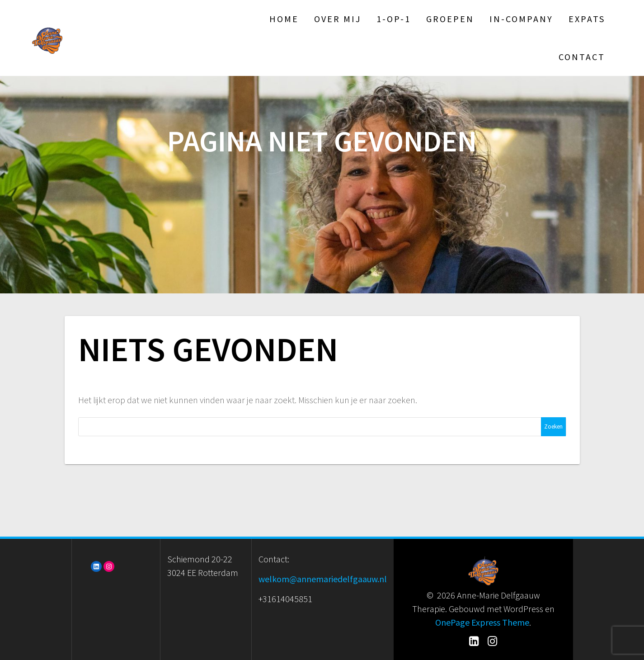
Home (284, 19)
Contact (582, 57)
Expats (587, 19)
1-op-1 (394, 19)
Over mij (338, 19)
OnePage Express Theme (482, 622)
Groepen (450, 19)
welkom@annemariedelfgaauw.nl (323, 579)
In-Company (521, 19)
